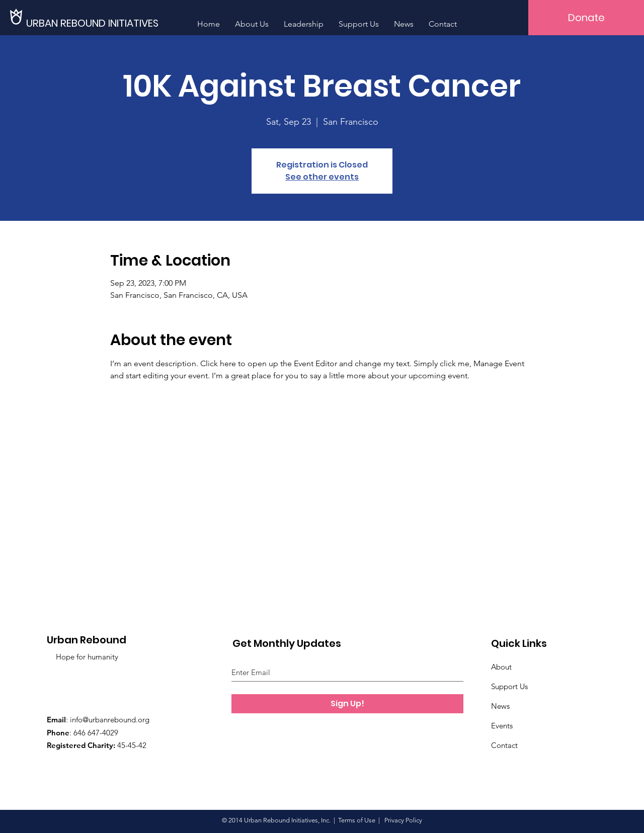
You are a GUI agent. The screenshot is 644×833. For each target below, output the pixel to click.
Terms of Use (357, 820)
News (500, 706)
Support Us (509, 686)
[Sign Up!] (347, 704)
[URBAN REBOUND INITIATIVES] (96, 23)
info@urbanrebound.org (110, 720)
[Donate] (586, 18)
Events (502, 726)
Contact (504, 745)
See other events (322, 177)
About (501, 667)
